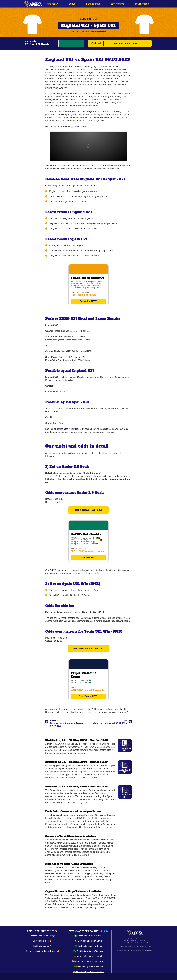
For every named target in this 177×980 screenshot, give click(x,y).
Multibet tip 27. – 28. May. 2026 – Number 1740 (77, 740)
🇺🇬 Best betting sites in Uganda (88, 956)
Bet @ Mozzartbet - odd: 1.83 (88, 649)
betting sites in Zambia (67, 429)
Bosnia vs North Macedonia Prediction (71, 836)
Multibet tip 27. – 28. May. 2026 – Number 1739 (76, 762)
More (83, 753)
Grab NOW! (88, 558)
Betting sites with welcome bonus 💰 (42, 951)
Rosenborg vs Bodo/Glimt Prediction (69, 864)
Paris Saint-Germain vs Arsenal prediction (73, 811)
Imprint (127, 940)
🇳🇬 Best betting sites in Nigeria (89, 936)
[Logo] (33, 4)
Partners (147, 942)
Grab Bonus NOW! (88, 696)
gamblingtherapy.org (144, 946)
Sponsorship (138, 942)
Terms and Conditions (138, 940)
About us (130, 942)
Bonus (72, 4)
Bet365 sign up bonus (60, 570)
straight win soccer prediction (61, 166)
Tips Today (53, 4)
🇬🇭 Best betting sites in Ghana (88, 946)
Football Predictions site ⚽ (42, 936)
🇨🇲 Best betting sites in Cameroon (88, 972)
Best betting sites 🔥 (42, 941)
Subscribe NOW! (88, 301)
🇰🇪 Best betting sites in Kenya (88, 941)
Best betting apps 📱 (42, 946)
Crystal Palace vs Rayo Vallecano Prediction (74, 892)
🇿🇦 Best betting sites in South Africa (88, 961)
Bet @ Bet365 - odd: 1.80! (89, 510)
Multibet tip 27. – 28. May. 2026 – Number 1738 (77, 787)
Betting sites (93, 4)
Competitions (142, 4)
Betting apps (117, 4)
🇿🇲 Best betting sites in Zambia (88, 966)
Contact (123, 942)
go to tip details (79, 126)
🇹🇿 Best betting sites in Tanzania (88, 951)
